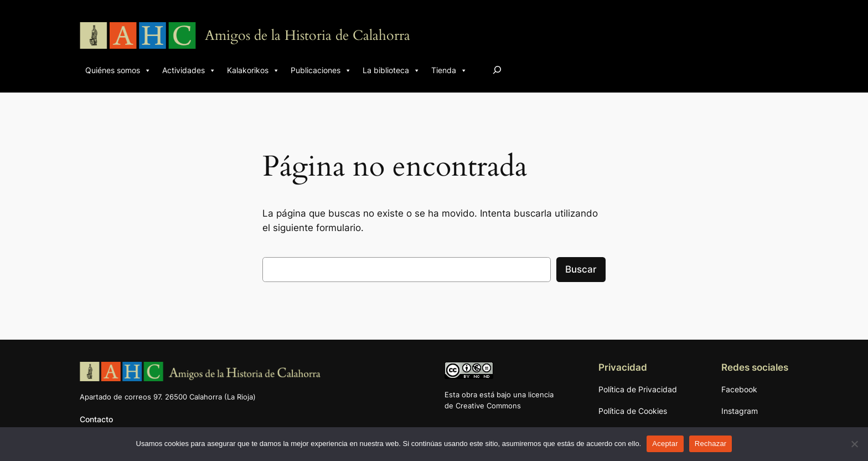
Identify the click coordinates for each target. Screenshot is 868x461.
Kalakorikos (253, 70)
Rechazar (711, 444)
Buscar (581, 269)
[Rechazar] (854, 444)
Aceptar (665, 444)
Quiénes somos (118, 70)
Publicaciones (321, 70)
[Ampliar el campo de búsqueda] (497, 70)
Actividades (189, 70)
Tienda (449, 70)
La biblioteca (391, 70)
